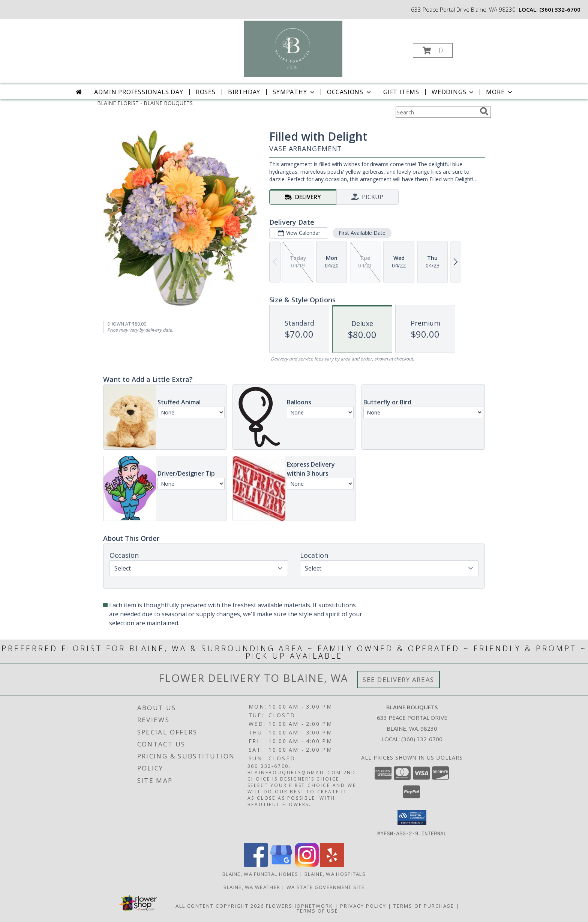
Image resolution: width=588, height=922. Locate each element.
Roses (206, 92)
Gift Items (401, 92)
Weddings (453, 92)
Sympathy (294, 92)
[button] (433, 50)
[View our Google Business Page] (281, 864)
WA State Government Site (325, 887)
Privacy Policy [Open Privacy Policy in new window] (363, 905)
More (500, 92)
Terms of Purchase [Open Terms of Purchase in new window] (424, 905)
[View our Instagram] (307, 864)
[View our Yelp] (332, 864)
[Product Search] (436, 112)
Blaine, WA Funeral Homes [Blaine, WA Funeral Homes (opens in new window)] (260, 874)
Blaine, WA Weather (252, 887)
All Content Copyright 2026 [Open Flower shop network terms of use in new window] (220, 905)
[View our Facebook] (256, 864)
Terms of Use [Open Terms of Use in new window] (317, 910)
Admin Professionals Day (139, 92)
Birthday (244, 92)
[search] (484, 111)
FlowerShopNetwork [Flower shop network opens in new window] (299, 905)
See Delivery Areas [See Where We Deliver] (398, 679)
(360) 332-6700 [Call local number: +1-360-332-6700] (560, 9)
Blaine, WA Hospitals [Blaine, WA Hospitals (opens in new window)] (335, 874)
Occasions (350, 92)
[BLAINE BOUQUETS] (293, 48)
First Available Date (362, 233)
